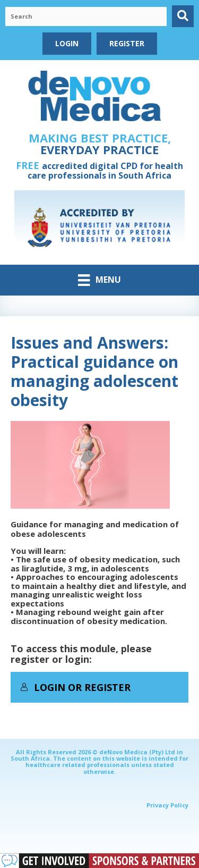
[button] (183, 16)
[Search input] (86, 16)
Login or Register (75, 687)
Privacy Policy (167, 805)
